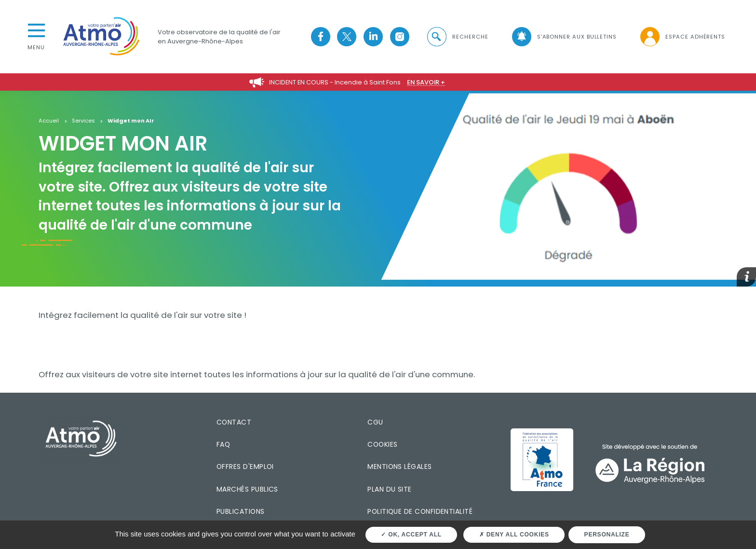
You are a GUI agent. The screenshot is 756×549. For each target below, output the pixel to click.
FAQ (223, 444)
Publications (241, 511)
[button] (457, 37)
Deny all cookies (514, 535)
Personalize (607, 535)
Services (83, 121)
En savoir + (426, 82)
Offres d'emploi (245, 467)
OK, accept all (411, 535)
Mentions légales (399, 467)
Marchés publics (247, 489)
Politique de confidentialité (420, 511)
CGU (375, 422)
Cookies (382, 444)
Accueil (49, 121)
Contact (234, 422)
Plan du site (390, 489)
